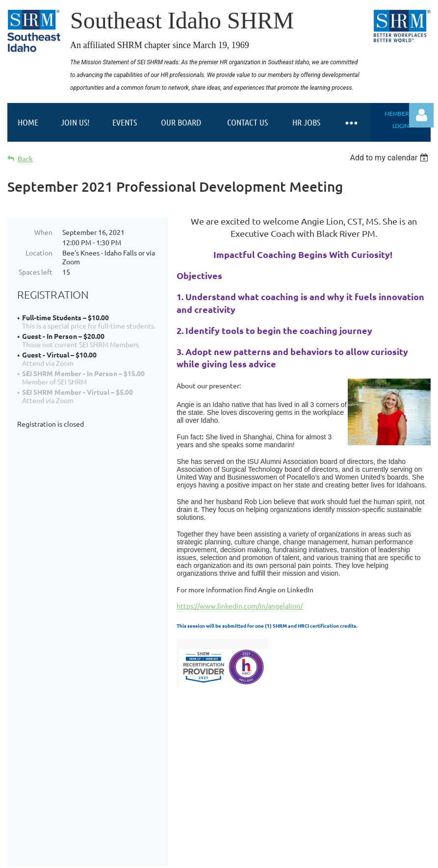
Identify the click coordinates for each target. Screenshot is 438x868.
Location (39, 253)
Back (25, 159)
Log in (421, 115)
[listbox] (390, 158)
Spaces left (36, 272)
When (43, 232)
